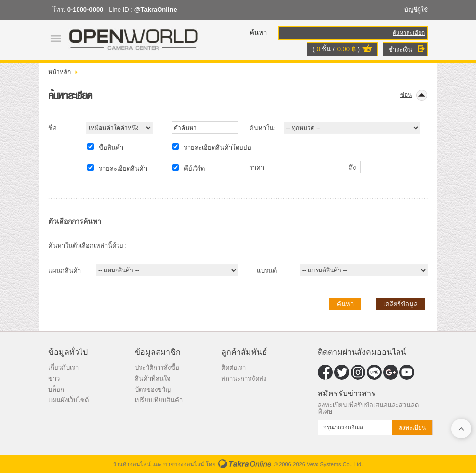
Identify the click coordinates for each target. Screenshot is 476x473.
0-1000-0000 (85, 10)
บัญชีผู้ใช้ (416, 10)
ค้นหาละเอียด (409, 33)
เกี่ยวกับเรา (63, 368)
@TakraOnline (156, 10)
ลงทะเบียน (412, 428)
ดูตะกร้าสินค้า (367, 50)
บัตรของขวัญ (153, 389)
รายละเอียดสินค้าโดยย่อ (218, 147)
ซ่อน (406, 95)
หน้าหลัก (59, 72)
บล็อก (56, 389)
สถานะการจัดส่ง (244, 378)
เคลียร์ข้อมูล (400, 304)
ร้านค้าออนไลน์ (132, 464)
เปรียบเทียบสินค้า (159, 400)
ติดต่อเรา (234, 368)
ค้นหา (345, 304)
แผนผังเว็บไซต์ (69, 400)
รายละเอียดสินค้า (123, 169)
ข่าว (54, 378)
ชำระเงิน (400, 50)
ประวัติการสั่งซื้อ (157, 368)
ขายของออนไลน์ (184, 464)
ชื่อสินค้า (111, 147)
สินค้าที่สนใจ (153, 378)
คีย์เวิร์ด (194, 169)
